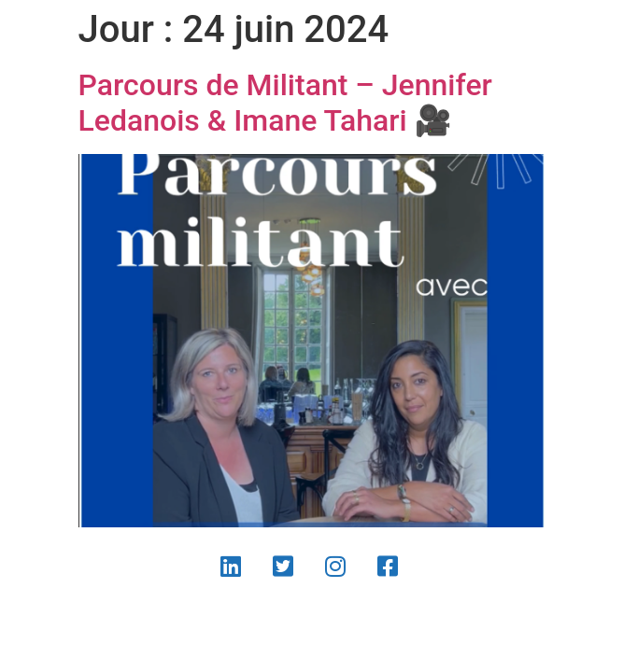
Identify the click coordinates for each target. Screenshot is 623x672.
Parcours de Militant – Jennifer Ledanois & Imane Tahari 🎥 (285, 103)
